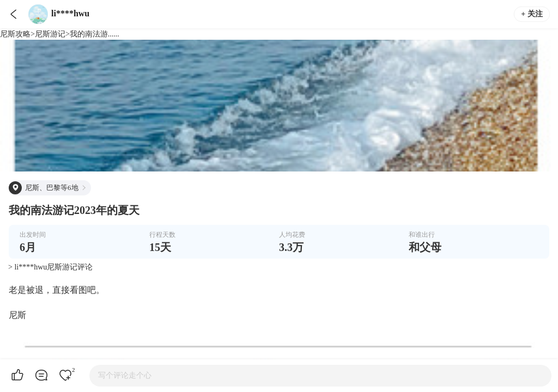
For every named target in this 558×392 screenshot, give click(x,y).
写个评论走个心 (125, 375)
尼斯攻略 (15, 34)
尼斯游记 (50, 34)
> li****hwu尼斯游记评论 (50, 267)
